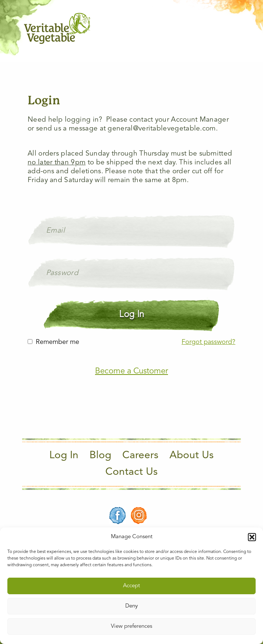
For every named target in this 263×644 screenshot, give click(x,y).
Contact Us (131, 472)
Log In (64, 456)
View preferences (131, 626)
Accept (131, 586)
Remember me (57, 342)
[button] (252, 537)
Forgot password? (208, 342)
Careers (140, 456)
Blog (100, 456)
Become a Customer (131, 371)
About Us (192, 456)
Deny (131, 606)
